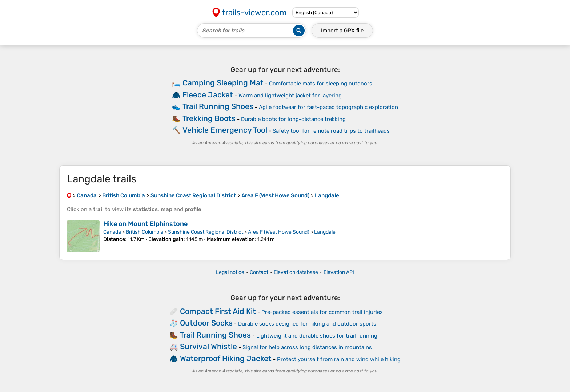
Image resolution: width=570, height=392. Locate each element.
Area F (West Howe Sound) (279, 232)
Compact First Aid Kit (218, 311)
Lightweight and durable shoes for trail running (317, 336)
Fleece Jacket (208, 95)
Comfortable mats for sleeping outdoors (321, 84)
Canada (112, 232)
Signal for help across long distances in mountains (307, 347)
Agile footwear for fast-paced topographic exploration (328, 107)
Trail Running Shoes (218, 106)
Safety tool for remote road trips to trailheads (331, 131)
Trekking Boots (209, 118)
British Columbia (144, 232)
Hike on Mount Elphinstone (145, 224)
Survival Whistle (208, 346)
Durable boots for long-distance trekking (293, 119)
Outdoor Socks (206, 323)
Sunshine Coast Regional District (206, 232)
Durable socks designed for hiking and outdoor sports (307, 324)
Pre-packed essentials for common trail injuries (322, 312)
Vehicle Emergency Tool (225, 130)
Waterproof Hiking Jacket (226, 358)
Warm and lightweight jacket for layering (290, 96)
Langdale (325, 232)
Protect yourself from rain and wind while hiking (339, 359)
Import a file (342, 31)
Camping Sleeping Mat (223, 83)
